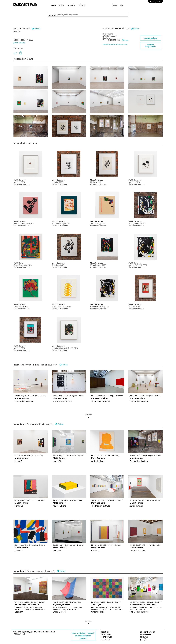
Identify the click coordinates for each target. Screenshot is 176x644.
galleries (82, 5)
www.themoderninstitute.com (115, 44)
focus (115, 5)
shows (53, 5)
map (125, 40)
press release (19, 43)
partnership (106, 634)
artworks (71, 5)
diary (122, 5)
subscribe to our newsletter (148, 633)
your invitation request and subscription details (83, 636)
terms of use (106, 637)
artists (61, 5)
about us (105, 632)
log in (155, 1)
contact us (105, 639)
